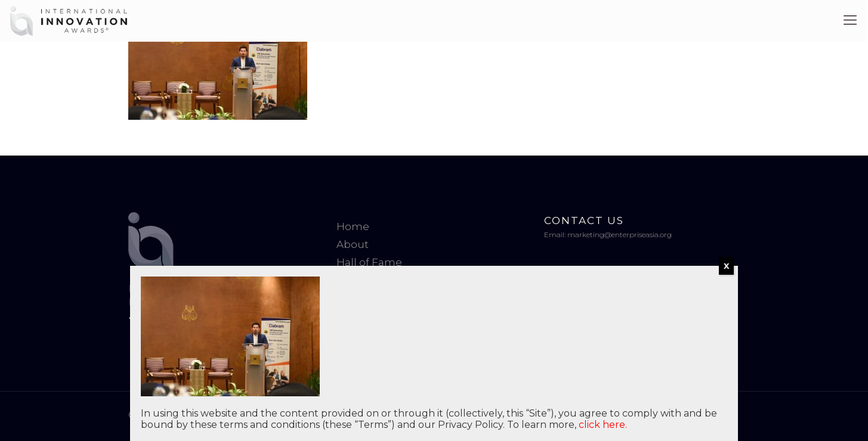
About (353, 244)
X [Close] (726, 266)
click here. (603, 425)
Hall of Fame (369, 262)
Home (353, 226)
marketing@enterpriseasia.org (620, 235)
